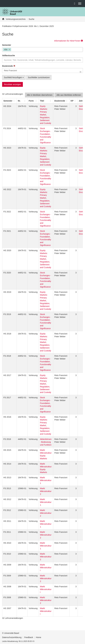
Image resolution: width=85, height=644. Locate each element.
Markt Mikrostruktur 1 (46, 480)
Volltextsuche (9, 55)
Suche (32, 19)
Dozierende (9, 66)
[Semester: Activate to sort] (10, 101)
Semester (7, 45)
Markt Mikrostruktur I (46, 568)
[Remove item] (10, 50)
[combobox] (42, 50)
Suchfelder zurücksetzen (39, 77)
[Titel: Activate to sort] (46, 101)
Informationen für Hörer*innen (69, 41)
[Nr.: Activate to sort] (22, 101)
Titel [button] (42, 101)
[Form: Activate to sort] (33, 101)
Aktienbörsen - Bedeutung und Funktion (46, 442)
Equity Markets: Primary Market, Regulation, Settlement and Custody (46, 115)
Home (39, 637)
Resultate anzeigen (12, 84)
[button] (8, 101)
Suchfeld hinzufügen (14, 77)
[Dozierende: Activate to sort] (61, 101)
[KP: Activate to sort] (74, 101)
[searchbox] (13, 50)
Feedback (29, 637)
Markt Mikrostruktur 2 (46, 491)
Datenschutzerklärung (12, 637)
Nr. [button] (19, 101)
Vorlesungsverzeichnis (15, 19)
